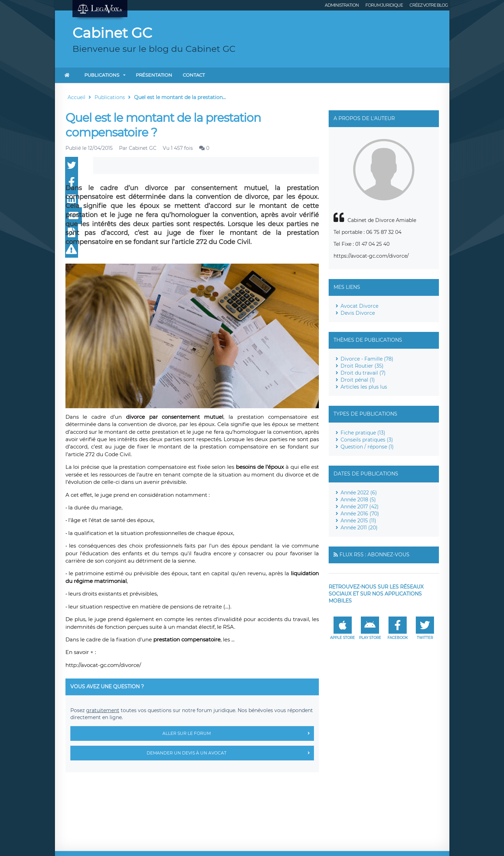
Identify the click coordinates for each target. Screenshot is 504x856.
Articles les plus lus (364, 387)
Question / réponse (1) (367, 447)
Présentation (154, 75)
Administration (342, 5)
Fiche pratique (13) (363, 433)
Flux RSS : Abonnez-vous (374, 555)
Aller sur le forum (238, 733)
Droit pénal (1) (358, 380)
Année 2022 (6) (359, 493)
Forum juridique (384, 5)
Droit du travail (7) (363, 373)
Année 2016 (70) (360, 514)
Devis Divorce (358, 313)
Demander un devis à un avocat (230, 753)
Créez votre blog (429, 5)
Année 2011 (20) (359, 528)
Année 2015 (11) (358, 521)
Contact (194, 75)
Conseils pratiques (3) (367, 440)
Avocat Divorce (359, 306)
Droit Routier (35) (362, 366)
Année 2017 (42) (360, 507)
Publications (102, 75)
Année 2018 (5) (358, 500)
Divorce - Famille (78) (367, 359)
